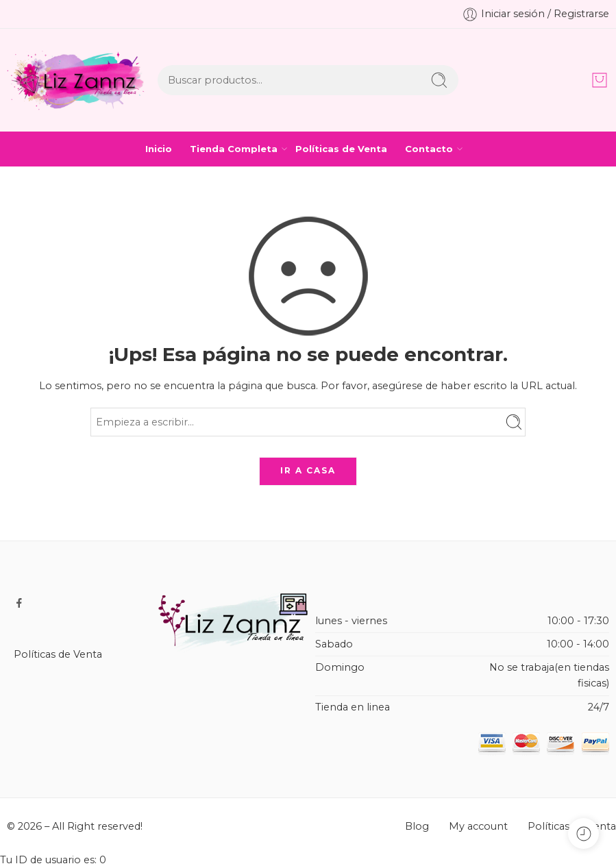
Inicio (159, 149)
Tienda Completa (234, 149)
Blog (417, 826)
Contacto (429, 149)
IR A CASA (308, 470)
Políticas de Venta (341, 149)
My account (478, 826)
